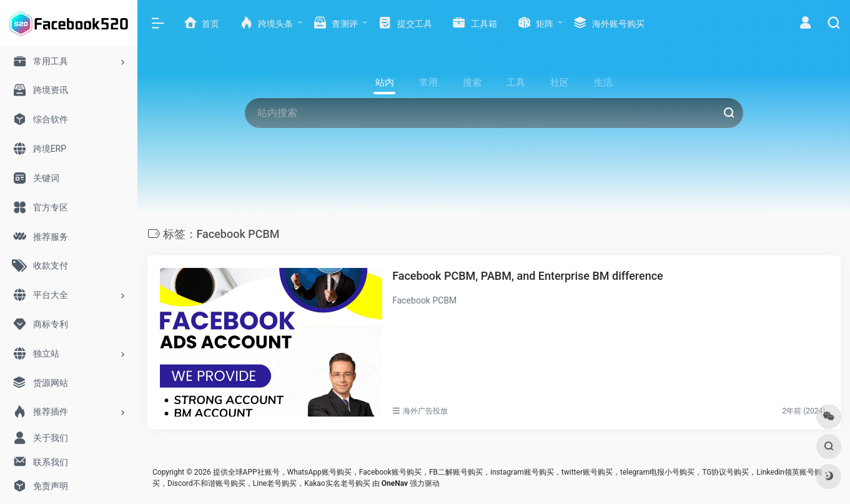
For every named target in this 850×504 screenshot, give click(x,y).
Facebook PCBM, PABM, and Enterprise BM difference (528, 276)
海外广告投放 (425, 411)
